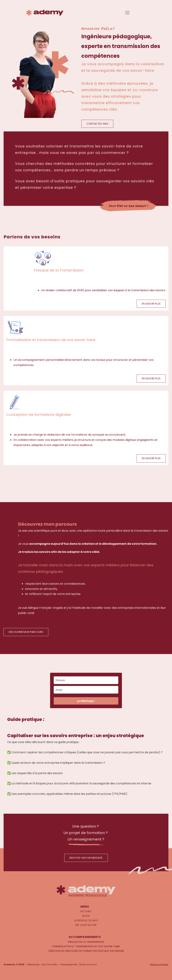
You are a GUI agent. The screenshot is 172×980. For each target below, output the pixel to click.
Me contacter (86, 925)
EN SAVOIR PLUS (151, 304)
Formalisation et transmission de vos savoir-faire (86, 946)
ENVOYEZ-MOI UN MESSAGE (86, 858)
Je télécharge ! (86, 701)
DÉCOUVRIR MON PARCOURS (26, 632)
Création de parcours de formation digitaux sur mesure (86, 951)
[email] (86, 690)
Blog (86, 916)
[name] (86, 680)
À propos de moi (86, 920)
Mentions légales (159, 964)
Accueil (86, 911)
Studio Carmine (88, 964)
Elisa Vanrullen (49, 964)
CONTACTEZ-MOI (97, 124)
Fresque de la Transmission (86, 942)
